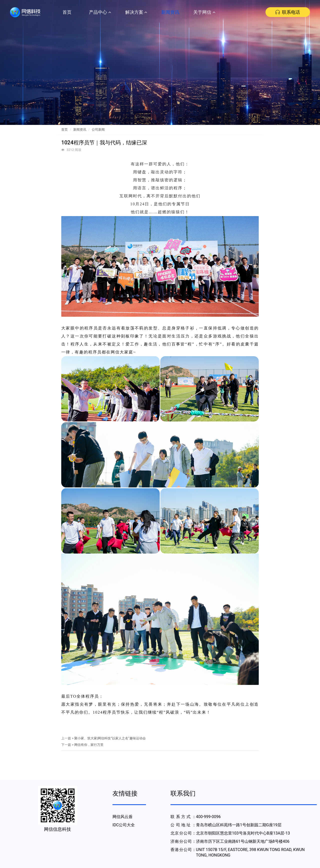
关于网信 (204, 12)
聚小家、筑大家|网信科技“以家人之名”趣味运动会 (110, 738)
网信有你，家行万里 (89, 745)
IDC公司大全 (124, 825)
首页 (67, 12)
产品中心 (100, 12)
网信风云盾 (122, 817)
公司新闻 (98, 130)
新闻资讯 (170, 12)
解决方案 (136, 12)
